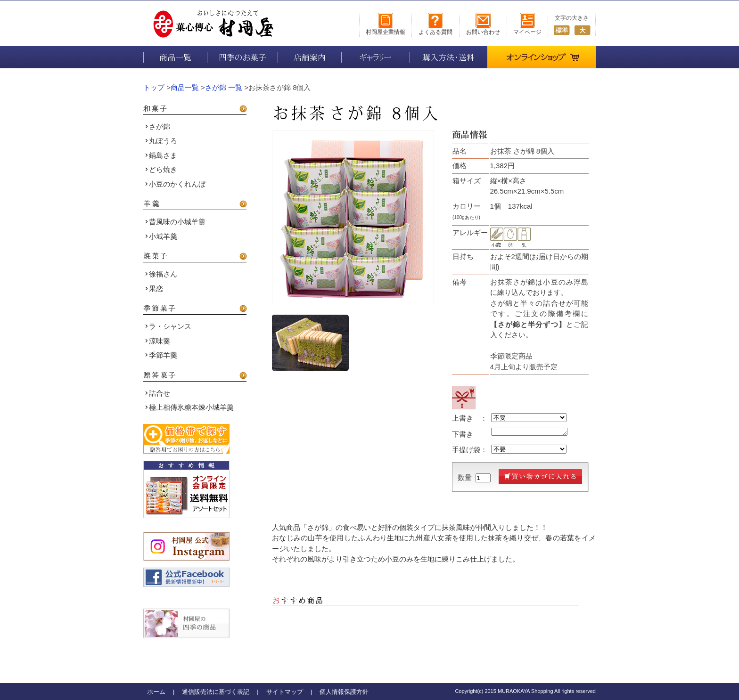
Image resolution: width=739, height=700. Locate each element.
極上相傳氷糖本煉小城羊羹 (189, 407)
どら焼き (161, 169)
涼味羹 (158, 341)
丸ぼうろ (161, 141)
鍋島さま (161, 155)
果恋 (154, 289)
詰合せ (158, 393)
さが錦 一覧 (224, 87)
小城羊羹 (161, 236)
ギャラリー (376, 57)
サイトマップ (285, 692)
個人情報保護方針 (344, 692)
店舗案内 (310, 57)
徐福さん (161, 274)
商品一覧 (175, 57)
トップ (154, 87)
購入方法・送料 (448, 57)
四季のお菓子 (242, 57)
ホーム (156, 692)
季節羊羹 (161, 355)
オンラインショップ (543, 54)
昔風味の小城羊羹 (175, 222)
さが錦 (158, 126)
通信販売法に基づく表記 (216, 692)
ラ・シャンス (168, 326)
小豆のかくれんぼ (175, 184)
